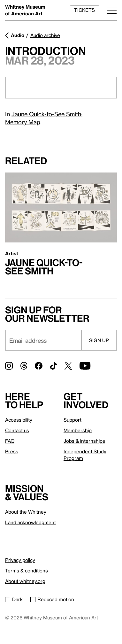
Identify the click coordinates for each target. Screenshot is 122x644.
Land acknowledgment (30, 522)
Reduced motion (52, 599)
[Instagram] (9, 366)
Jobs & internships (84, 441)
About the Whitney (26, 512)
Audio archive (45, 35)
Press (12, 451)
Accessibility (19, 420)
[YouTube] (85, 366)
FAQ (10, 441)
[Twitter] (68, 366)
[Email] (43, 340)
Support (72, 420)
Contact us (17, 430)
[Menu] (112, 10)
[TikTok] (53, 366)
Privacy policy (20, 560)
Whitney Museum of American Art (25, 10)
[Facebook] (39, 366)
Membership (78, 430)
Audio (18, 35)
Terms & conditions (27, 571)
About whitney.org (25, 581)
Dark (14, 599)
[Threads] (24, 366)
